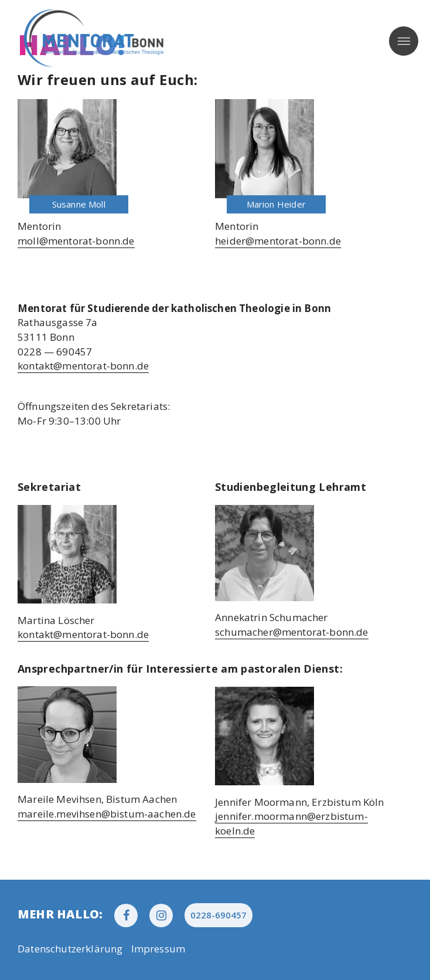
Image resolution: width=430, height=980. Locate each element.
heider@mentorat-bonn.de (278, 241)
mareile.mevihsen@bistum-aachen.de (107, 814)
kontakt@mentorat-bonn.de (83, 366)
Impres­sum (158, 949)
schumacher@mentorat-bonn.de (292, 632)
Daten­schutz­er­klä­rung (70, 949)
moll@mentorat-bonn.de (76, 241)
